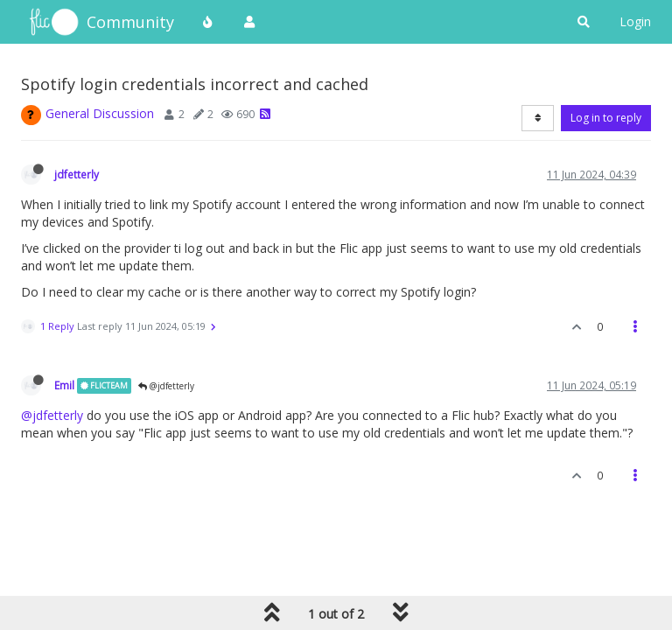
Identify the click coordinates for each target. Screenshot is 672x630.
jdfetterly (77, 174)
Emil (64, 385)
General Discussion (100, 113)
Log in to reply (606, 118)
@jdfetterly (166, 386)
